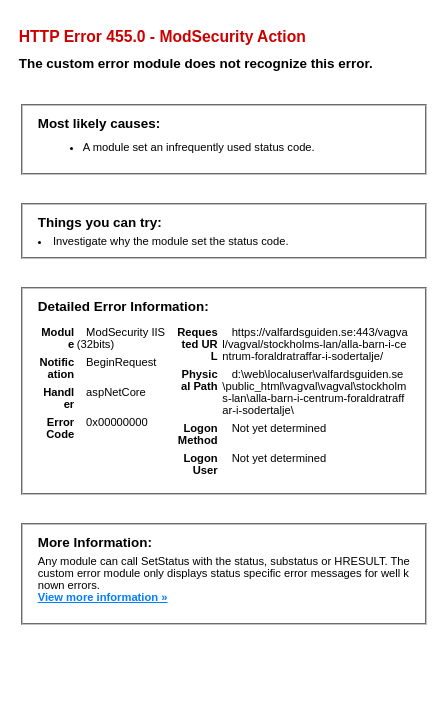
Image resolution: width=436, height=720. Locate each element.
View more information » (103, 597)
